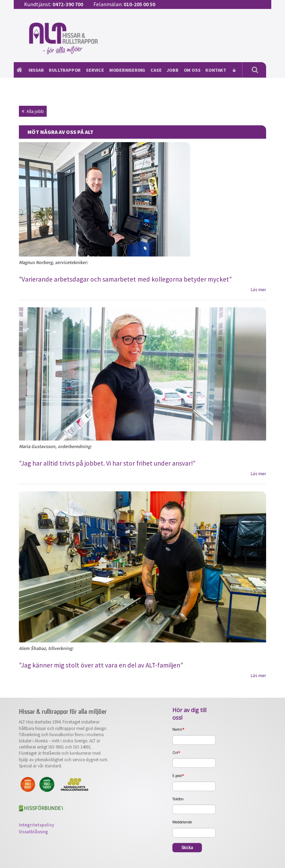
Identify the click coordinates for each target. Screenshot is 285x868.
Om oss (192, 70)
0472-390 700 (68, 4)
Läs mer (258, 290)
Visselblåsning (33, 832)
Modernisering (127, 70)
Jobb (172, 70)
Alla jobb (33, 111)
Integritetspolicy (36, 825)
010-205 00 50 (139, 4)
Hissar (36, 70)
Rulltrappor (65, 70)
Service (95, 70)
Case (156, 70)
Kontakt (216, 70)
